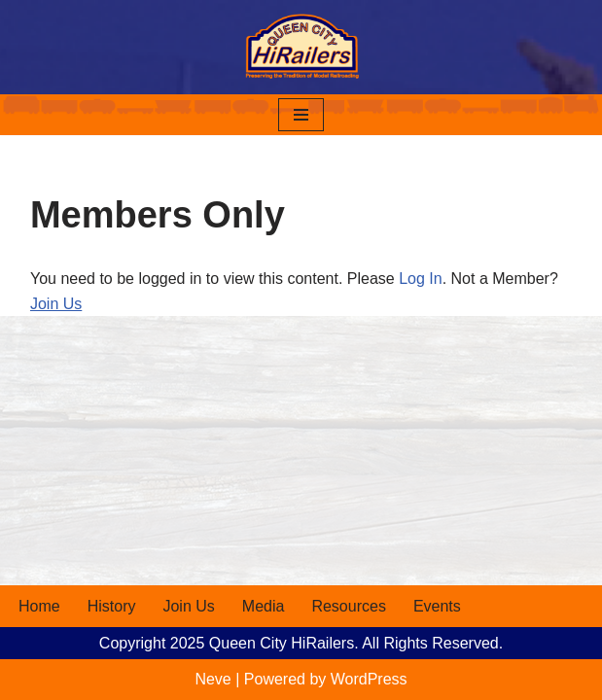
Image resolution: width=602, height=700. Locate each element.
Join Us (56, 304)
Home (39, 606)
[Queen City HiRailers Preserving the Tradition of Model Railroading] (301, 47)
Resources (348, 606)
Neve (212, 679)
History (112, 606)
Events (437, 606)
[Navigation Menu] (301, 115)
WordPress (369, 679)
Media (264, 606)
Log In (420, 279)
